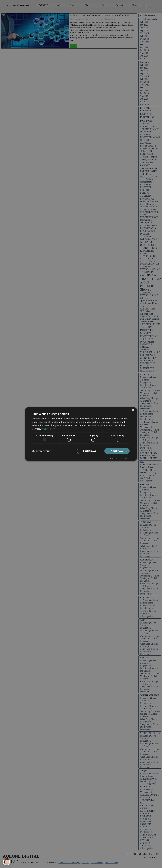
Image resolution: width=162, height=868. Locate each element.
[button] (42, 451)
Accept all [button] (117, 451)
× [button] (133, 410)
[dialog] (81, 434)
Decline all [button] (90, 451)
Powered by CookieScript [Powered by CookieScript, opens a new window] (119, 458)
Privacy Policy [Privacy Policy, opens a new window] (48, 429)
